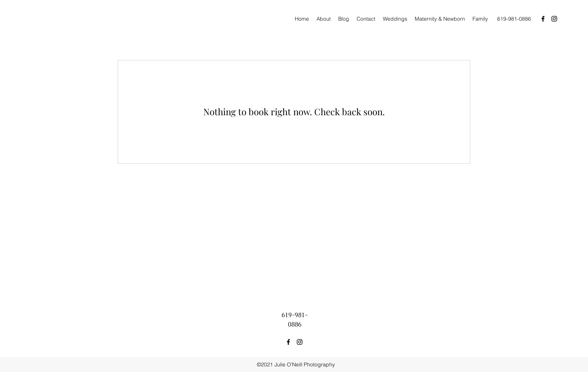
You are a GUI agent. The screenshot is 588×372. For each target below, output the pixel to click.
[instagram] (554, 19)
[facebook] (543, 19)
